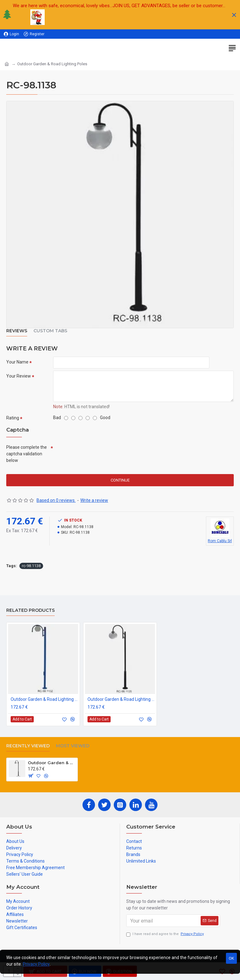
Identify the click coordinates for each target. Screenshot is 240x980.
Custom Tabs (50, 331)
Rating (13, 418)
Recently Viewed (28, 746)
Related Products (30, 610)
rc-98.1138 (31, 566)
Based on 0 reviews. (56, 501)
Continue (120, 481)
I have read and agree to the (165, 934)
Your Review (19, 376)
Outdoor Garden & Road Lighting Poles (44, 699)
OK (231, 958)
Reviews (17, 331)
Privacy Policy (36, 964)
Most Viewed (73, 746)
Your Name (17, 362)
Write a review (94, 501)
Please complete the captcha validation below (27, 454)
